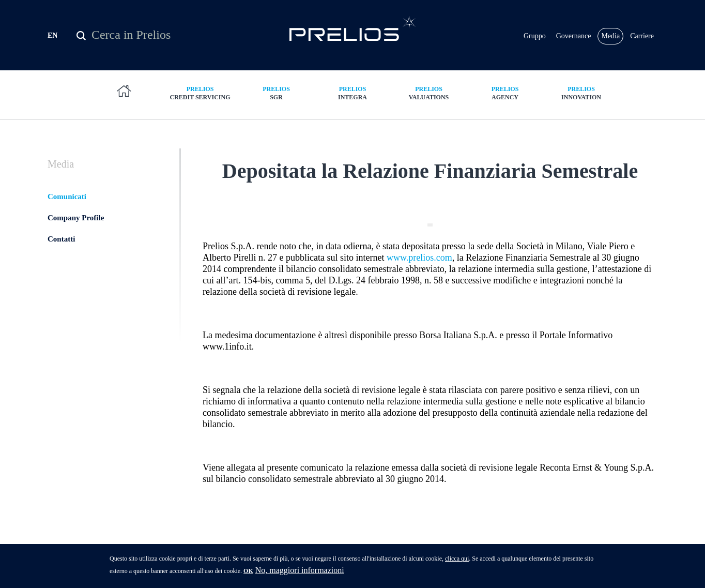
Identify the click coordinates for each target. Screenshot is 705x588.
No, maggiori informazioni (300, 574)
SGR (277, 93)
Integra (352, 93)
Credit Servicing (200, 93)
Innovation (581, 93)
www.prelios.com (419, 258)
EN (52, 35)
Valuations (429, 93)
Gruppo (535, 36)
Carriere (642, 36)
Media (610, 36)
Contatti (61, 239)
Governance (574, 36)
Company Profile (76, 218)
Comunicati (67, 197)
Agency (505, 93)
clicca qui (457, 563)
